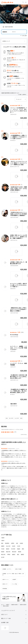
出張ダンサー (5, 584)
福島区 (14, 555)
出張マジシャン (6, 580)
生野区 (13, 543)
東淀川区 (3, 555)
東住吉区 (14, 552)
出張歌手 (14, 580)
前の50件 (11, 418)
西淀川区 (8, 552)
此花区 (21, 543)
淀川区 (3, 557)
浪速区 (19, 549)
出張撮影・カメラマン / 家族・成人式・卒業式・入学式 (13, 574)
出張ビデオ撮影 (18, 569)
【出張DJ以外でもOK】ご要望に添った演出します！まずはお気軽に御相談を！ (14, 463)
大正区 (19, 546)
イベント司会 (14, 584)
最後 (21, 418)
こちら (9, 80)
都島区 (22, 555)
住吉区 (14, 546)
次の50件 (17, 418)
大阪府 (3, 538)
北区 (17, 543)
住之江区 (8, 546)
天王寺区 (13, 549)
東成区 (20, 552)
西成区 (3, 552)
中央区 (3, 549)
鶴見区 (8, 549)
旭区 (2, 543)
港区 (18, 555)
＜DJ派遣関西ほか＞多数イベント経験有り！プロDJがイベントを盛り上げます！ (14, 450)
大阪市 (3, 541)
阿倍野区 (7, 543)
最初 (7, 418)
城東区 (3, 546)
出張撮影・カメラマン (7, 569)
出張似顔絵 (5, 589)
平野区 (9, 555)
